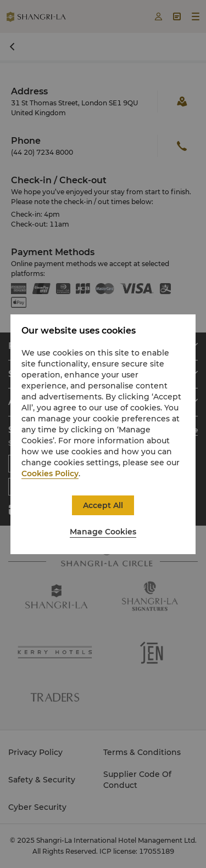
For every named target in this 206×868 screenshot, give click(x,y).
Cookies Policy (50, 474)
